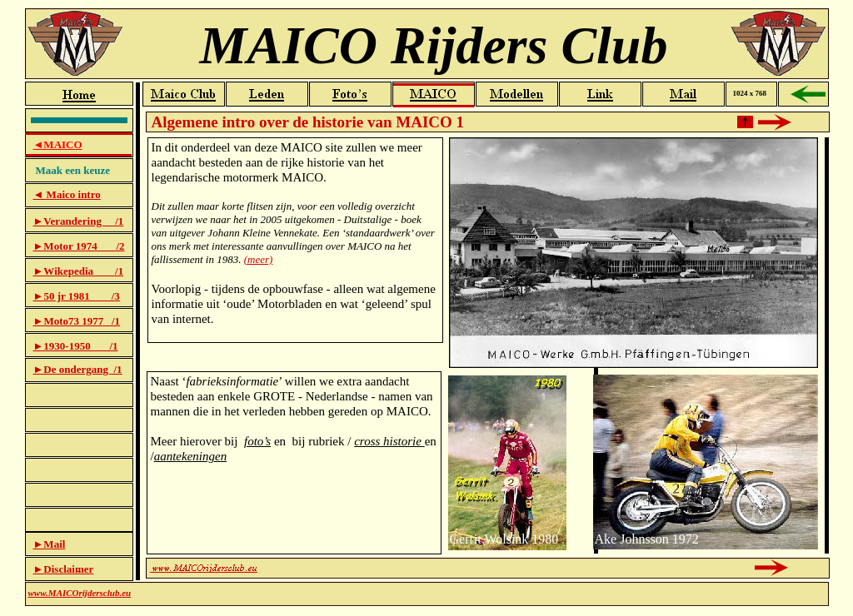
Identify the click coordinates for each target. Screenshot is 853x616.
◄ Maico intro (67, 194)
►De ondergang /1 (78, 369)
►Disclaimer (64, 569)
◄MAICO (58, 144)
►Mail (50, 544)
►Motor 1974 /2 (79, 246)
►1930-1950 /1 (76, 346)
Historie (487, 343)
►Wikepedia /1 (79, 271)
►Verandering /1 (79, 221)
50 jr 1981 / (79, 296)
